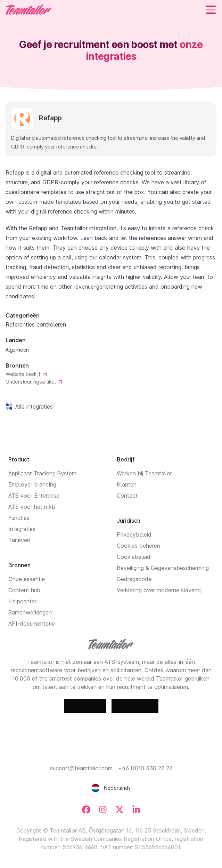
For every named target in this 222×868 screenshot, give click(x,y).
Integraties (22, 529)
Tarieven (19, 540)
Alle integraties (33, 407)
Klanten (127, 484)
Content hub (24, 590)
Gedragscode (134, 579)
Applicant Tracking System (42, 473)
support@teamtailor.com (81, 768)
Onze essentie (27, 579)
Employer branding (32, 484)
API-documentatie (32, 624)
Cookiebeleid (134, 557)
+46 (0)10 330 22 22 (145, 768)
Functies (19, 518)
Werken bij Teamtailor (144, 473)
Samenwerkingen (30, 612)
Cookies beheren (138, 546)
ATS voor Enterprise (34, 496)
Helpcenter (22, 601)
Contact (127, 496)
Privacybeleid (134, 535)
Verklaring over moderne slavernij (159, 590)
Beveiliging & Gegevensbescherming (163, 568)
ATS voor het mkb (32, 507)
